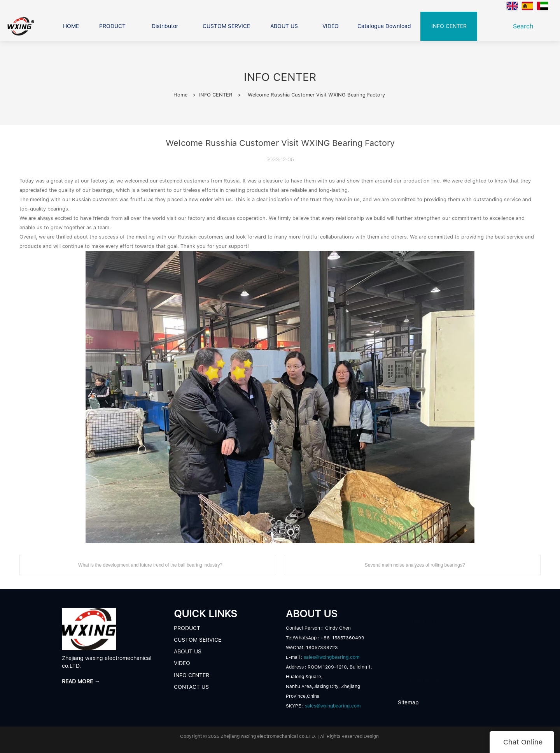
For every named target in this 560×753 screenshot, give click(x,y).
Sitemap (408, 702)
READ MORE (425, 676)
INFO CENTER (216, 95)
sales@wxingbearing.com (332, 657)
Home (180, 95)
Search (525, 26)
